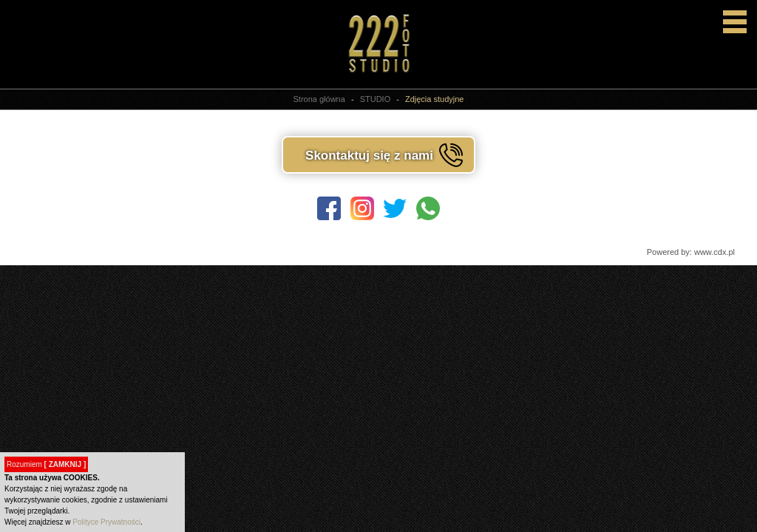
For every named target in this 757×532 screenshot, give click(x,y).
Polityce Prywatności (106, 522)
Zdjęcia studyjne (435, 99)
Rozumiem (46, 464)
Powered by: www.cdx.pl (691, 252)
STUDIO (376, 99)
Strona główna (319, 99)
